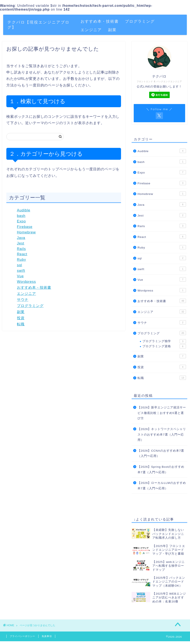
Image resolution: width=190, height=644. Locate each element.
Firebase (25, 227)
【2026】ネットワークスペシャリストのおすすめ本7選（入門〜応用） (162, 434)
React (22, 254)
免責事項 (47, 636)
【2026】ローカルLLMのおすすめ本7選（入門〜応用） (162, 486)
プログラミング (140, 21)
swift (21, 271)
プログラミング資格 (164, 346)
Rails (21, 249)
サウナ (23, 300)
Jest (21, 243)
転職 (21, 324)
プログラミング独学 (164, 341)
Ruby (21, 260)
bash (21, 216)
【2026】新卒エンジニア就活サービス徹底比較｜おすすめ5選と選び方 (162, 413)
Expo (21, 221)
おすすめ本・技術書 (100, 21)
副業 (112, 30)
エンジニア (91, 30)
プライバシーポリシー (22, 636)
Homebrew (26, 232)
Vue (20, 276)
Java (21, 238)
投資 (21, 318)
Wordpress (26, 282)
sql (19, 265)
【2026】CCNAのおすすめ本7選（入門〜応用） (161, 453)
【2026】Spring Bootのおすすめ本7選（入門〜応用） (161, 470)
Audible (24, 210)
